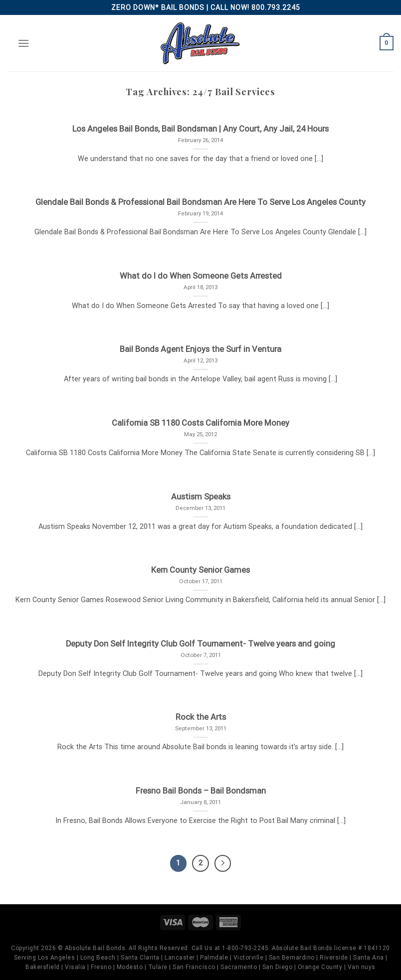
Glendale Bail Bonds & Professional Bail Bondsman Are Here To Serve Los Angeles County (200, 202)
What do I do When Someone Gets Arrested (201, 276)
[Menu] (23, 43)
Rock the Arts (201, 717)
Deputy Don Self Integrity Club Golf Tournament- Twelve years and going (200, 644)
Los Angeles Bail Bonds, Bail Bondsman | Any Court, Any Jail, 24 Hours (200, 129)
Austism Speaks (201, 497)
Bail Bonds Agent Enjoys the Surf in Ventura (200, 349)
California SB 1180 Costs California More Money (200, 423)
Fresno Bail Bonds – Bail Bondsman (201, 791)
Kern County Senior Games (200, 570)
